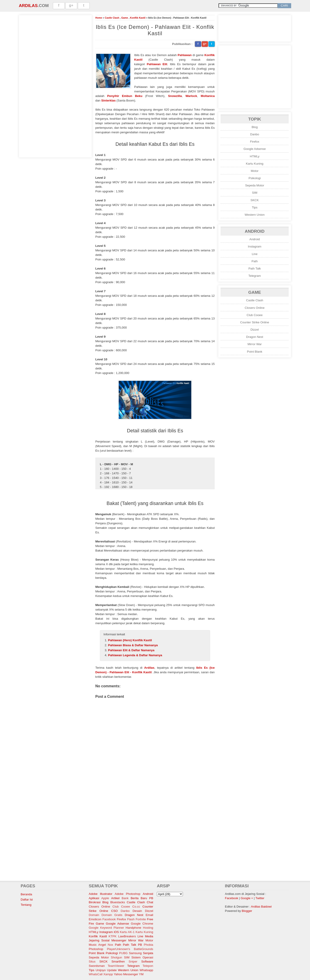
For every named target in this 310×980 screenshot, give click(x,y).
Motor (255, 171)
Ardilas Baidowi (261, 907)
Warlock (191, 96)
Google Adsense (255, 149)
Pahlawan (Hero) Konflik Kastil (130, 640)
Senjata (148, 953)
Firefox (255, 142)
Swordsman (97, 966)
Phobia (149, 945)
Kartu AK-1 (127, 932)
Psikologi (255, 178)
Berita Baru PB (142, 898)
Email (149, 915)
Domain (94, 915)
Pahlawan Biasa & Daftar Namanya (133, 645)
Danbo (255, 134)
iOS (116, 932)
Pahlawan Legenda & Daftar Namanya (135, 655)
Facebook (109, 919)
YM (141, 974)
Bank (125, 898)
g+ (71, 5)
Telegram (255, 276)
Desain (137, 911)
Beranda (26, 894)
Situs (92, 961)
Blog (255, 127)
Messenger (119, 940)
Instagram (255, 246)
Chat (150, 902)
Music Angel (97, 945)
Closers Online (255, 308)
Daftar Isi (27, 900)
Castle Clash (112, 18)
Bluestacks (118, 902)
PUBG (123, 953)
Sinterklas (108, 100)
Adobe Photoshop (128, 894)
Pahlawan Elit (157, 64)
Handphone (134, 928)
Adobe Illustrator (101, 894)
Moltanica (208, 96)
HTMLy (255, 156)
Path (255, 261)
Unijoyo (101, 970)
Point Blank (255, 352)
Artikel (115, 898)
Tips (255, 207)
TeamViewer (116, 966)
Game (125, 18)
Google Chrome (142, 924)
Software (147, 961)
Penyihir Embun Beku (125, 96)
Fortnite (141, 919)
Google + (247, 898)
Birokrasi (95, 902)
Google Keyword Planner (106, 928)
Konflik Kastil (138, 18)
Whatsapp (146, 970)
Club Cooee (255, 315)
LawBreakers (127, 936)
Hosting (148, 928)
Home (99, 18)
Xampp (108, 974)
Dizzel (255, 330)
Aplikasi (94, 898)
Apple (105, 898)
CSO (114, 911)
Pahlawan (185, 55)
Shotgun (116, 957)
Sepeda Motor (255, 185)
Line (255, 254)
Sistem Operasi (142, 957)
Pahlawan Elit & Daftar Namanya (131, 650)
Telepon (148, 966)
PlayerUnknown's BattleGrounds (130, 949)
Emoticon (95, 919)
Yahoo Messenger (126, 974)
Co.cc (136, 907)
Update (112, 970)
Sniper (133, 961)
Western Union (255, 215)
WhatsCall (96, 974)
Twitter (260, 898)
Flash (131, 919)
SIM (255, 193)
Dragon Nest (255, 337)
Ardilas (28, 6)
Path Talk (255, 269)
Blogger (247, 911)
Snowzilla (175, 96)
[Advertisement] (55, 86)
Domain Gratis (112, 915)
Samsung (135, 953)
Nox (111, 945)
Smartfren (118, 961)
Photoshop (96, 949)
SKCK (255, 200)
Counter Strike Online (255, 322)
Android (255, 239)
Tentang (26, 905)
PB (140, 945)
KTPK (113, 936)
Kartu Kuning (255, 164)
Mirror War (255, 344)
